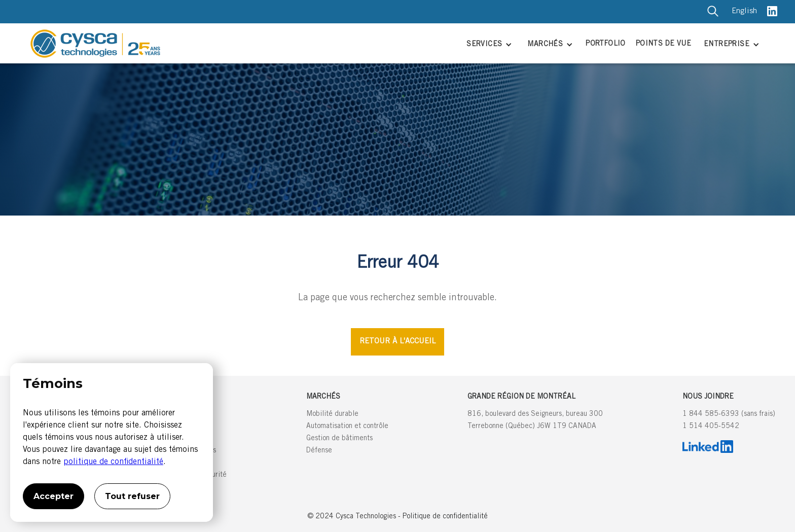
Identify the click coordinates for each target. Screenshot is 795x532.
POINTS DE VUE (663, 44)
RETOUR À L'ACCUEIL (397, 342)
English (744, 11)
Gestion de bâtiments (339, 439)
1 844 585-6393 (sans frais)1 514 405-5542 (729, 420)
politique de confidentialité (113, 462)
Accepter (53, 496)
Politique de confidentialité (445, 517)
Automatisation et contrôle (347, 427)
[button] (488, 45)
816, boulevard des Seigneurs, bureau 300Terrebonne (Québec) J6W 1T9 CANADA (535, 420)
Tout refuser (132, 496)
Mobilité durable (332, 414)
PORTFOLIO (606, 44)
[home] (240, 44)
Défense (319, 451)
